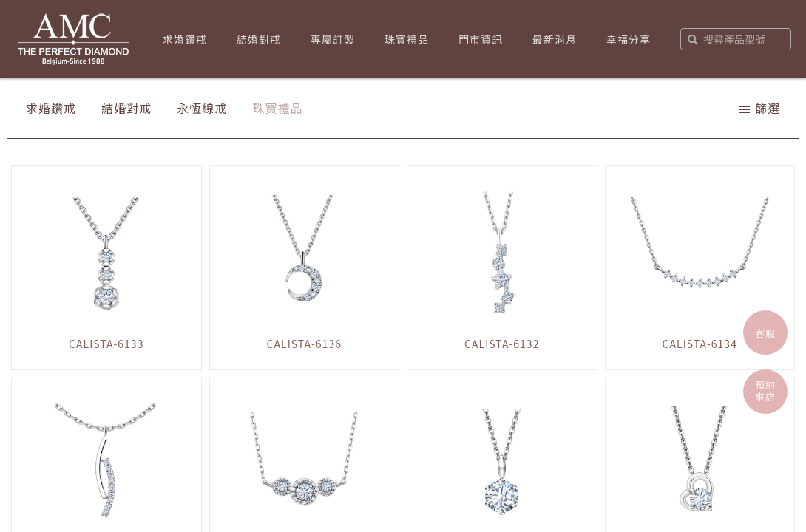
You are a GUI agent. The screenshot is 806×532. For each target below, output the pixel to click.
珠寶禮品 (407, 39)
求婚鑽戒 (185, 39)
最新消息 (555, 39)
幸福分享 (629, 39)
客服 (765, 333)
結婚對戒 (259, 39)
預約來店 (765, 391)
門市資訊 (481, 39)
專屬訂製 (333, 39)
